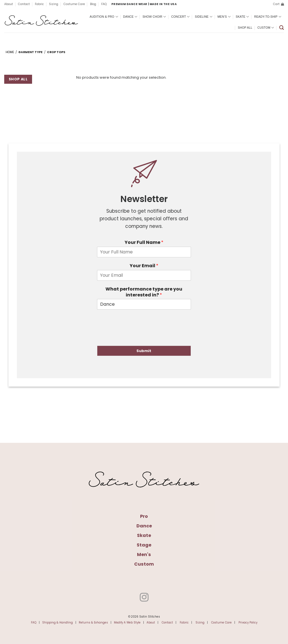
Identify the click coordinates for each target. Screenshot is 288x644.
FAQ (104, 4)
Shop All (245, 28)
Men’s (224, 17)
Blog (93, 4)
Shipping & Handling (58, 623)
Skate (242, 17)
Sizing (54, 4)
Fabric (39, 4)
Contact (24, 4)
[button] (278, 4)
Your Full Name (144, 243)
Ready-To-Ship (268, 17)
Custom (266, 28)
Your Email (144, 266)
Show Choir (154, 17)
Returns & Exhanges (93, 623)
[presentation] (140, 336)
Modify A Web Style (127, 623)
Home (10, 52)
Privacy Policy (248, 623)
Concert (181, 17)
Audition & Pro (104, 17)
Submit (144, 351)
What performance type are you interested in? (144, 292)
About (9, 4)
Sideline (204, 17)
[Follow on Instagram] (144, 598)
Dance (130, 17)
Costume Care (74, 4)
